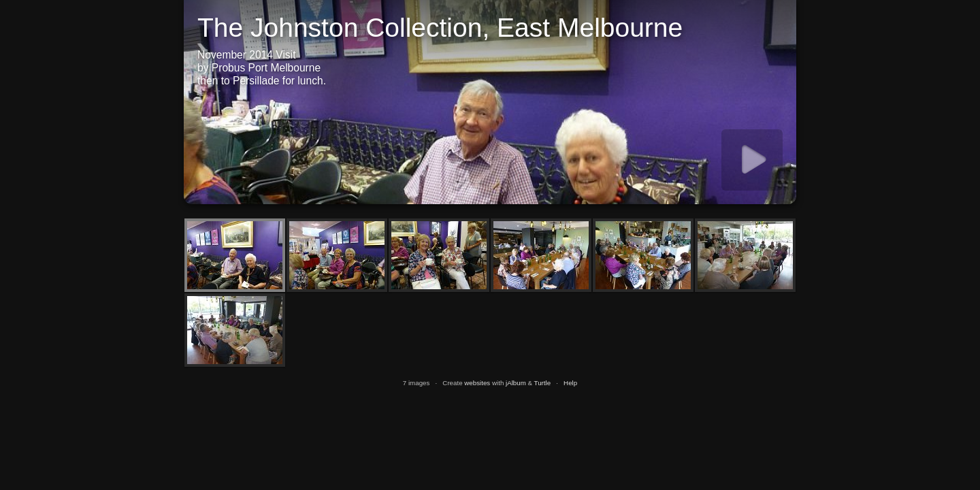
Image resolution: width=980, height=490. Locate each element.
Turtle (543, 383)
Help (570, 383)
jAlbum (516, 383)
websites (477, 383)
